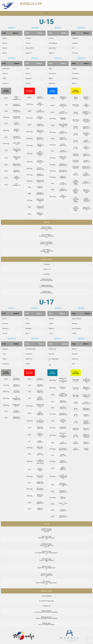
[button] (47, 13)
